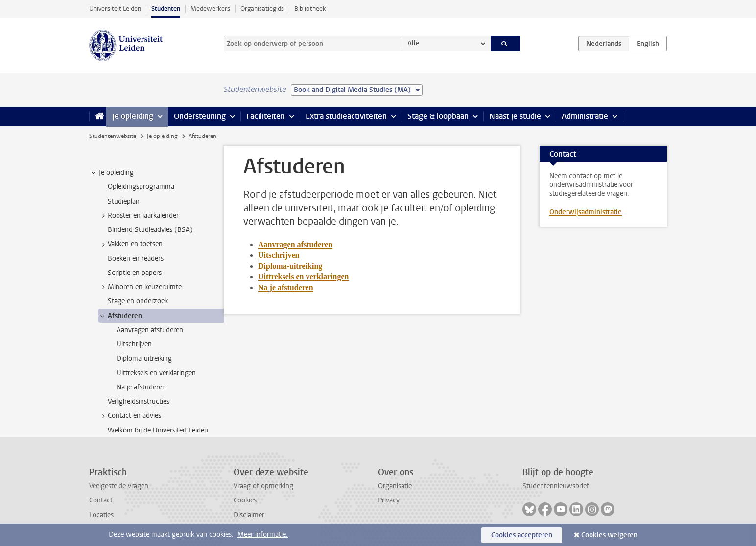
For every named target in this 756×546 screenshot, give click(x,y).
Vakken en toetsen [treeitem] (130, 244)
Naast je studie (515, 116)
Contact (101, 500)
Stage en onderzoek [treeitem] (138, 301)
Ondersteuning (200, 116)
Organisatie (395, 486)
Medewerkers (210, 9)
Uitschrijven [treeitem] (134, 344)
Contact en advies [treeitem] (130, 416)
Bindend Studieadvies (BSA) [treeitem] (150, 230)
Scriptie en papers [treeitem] (135, 273)
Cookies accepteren (522, 535)
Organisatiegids (262, 9)
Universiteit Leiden (115, 9)
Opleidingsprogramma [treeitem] (141, 187)
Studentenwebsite (113, 136)
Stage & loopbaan (438, 116)
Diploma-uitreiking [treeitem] (144, 358)
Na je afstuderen (286, 287)
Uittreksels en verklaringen (303, 277)
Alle (413, 43)
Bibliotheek (310, 9)
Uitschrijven (279, 255)
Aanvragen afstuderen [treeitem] (150, 330)
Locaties (101, 515)
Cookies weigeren (609, 535)
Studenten (166, 9)
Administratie (585, 116)
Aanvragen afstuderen (295, 244)
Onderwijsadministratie (586, 212)
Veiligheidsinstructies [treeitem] (139, 401)
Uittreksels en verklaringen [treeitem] (156, 373)
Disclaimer (249, 515)
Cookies (245, 500)
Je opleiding (133, 116)
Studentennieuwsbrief (556, 486)
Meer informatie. (263, 535)
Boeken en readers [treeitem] (136, 259)
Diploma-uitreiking (290, 266)
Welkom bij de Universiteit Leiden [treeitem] (158, 430)
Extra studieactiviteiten (346, 116)
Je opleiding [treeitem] (112, 173)
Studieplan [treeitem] (124, 201)
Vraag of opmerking (263, 486)
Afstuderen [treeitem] (120, 316)
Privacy (389, 500)
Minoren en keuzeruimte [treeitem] (140, 287)
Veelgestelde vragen (119, 486)
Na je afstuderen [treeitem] (141, 387)
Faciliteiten (266, 116)
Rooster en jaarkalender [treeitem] (139, 216)
